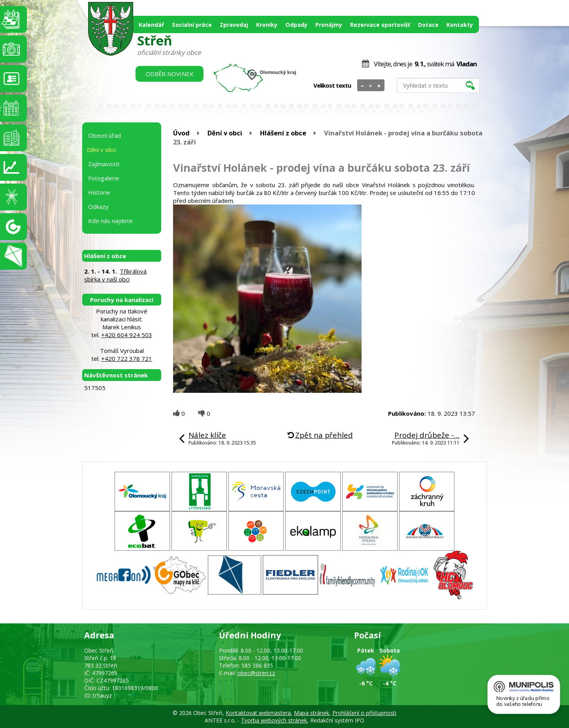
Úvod (181, 133)
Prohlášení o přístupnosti (364, 713)
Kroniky (267, 25)
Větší (379, 86)
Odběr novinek (170, 74)
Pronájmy (329, 25)
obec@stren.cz (256, 673)
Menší (363, 86)
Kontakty (460, 25)
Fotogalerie (104, 178)
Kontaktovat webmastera (258, 713)
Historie (99, 192)
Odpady (296, 25)
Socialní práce (192, 25)
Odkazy (98, 206)
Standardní (371, 86)
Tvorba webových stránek (274, 720)
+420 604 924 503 (127, 335)
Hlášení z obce (283, 133)
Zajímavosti (104, 164)
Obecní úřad (105, 135)
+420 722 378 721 (127, 358)
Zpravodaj (234, 25)
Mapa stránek (312, 713)
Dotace (428, 25)
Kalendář (151, 25)
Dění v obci (225, 133)
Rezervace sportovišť (380, 25)
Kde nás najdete (110, 221)
